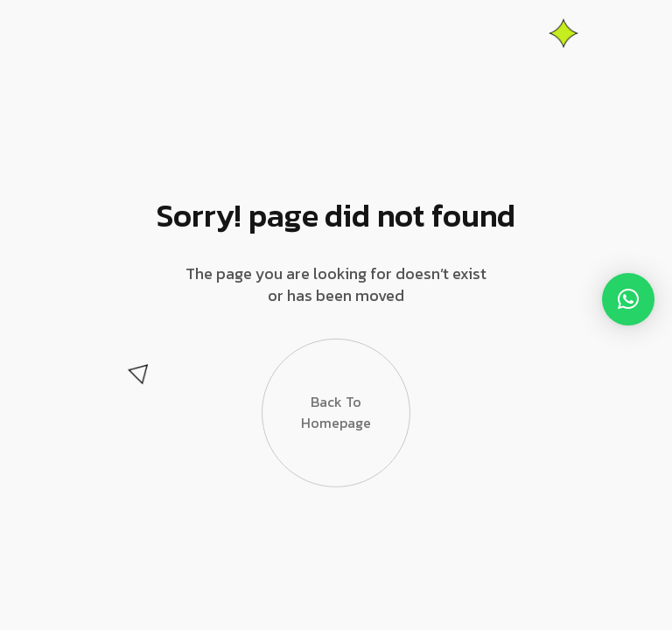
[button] (628, 299)
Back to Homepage (336, 420)
